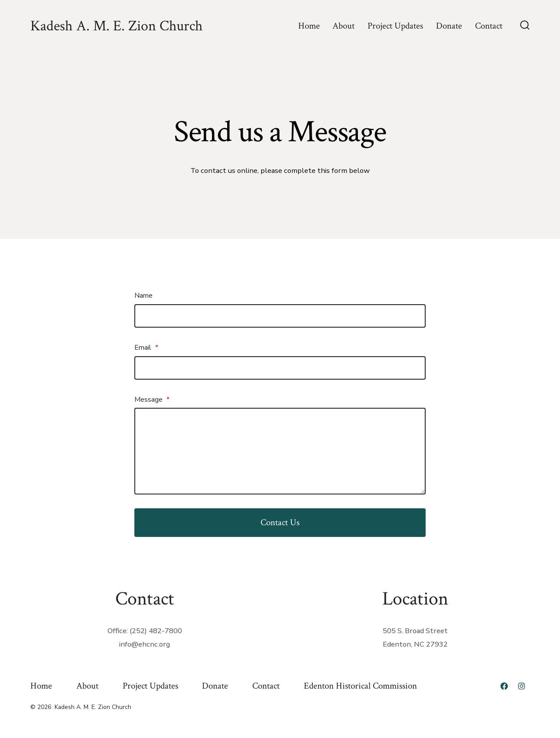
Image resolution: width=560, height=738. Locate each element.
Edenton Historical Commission (360, 686)
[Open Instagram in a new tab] (521, 686)
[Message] (280, 451)
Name (143, 296)
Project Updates (395, 26)
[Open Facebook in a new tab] (504, 686)
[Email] (280, 368)
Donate (449, 26)
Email (146, 348)
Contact (489, 26)
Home (309, 26)
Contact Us (280, 522)
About (343, 26)
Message (152, 400)
